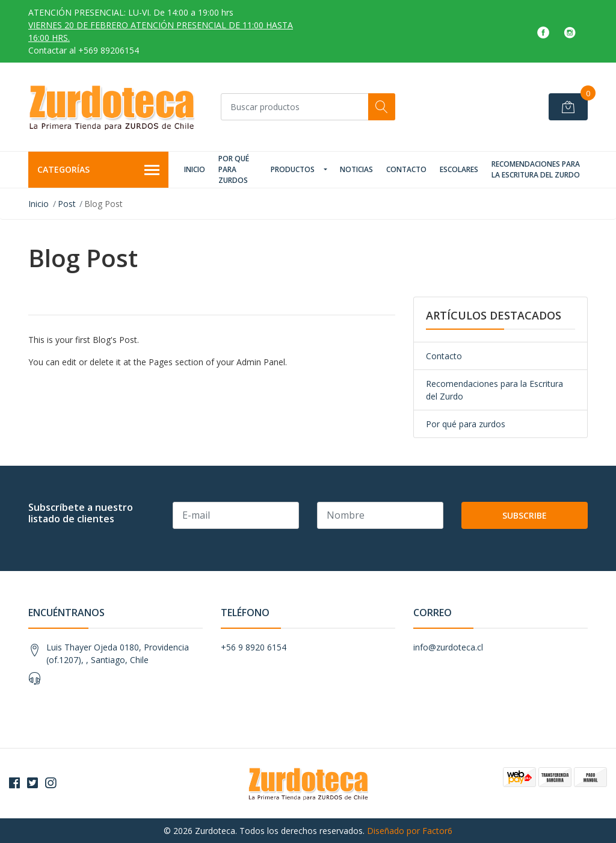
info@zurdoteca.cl (448, 647)
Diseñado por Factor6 (410, 831)
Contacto (406, 169)
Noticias (356, 169)
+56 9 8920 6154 (254, 647)
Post (67, 204)
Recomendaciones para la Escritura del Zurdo (536, 169)
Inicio (195, 169)
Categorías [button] (98, 170)
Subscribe (525, 515)
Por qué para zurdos (234, 169)
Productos (293, 169)
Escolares (459, 169)
